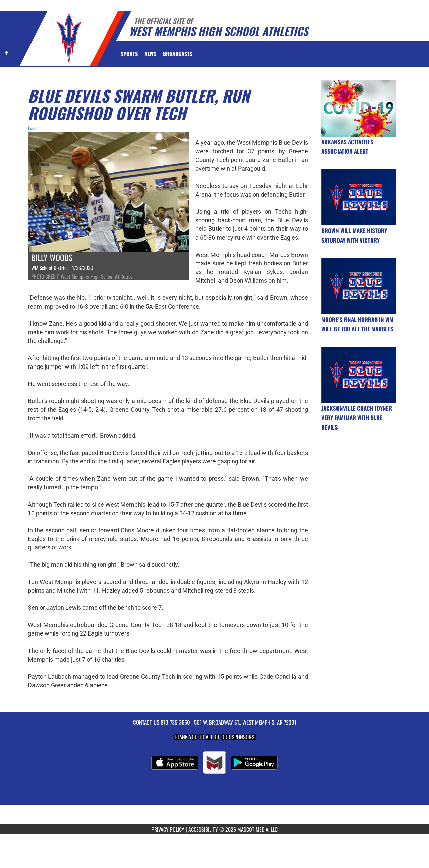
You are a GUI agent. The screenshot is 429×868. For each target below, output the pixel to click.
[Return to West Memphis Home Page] (69, 38)
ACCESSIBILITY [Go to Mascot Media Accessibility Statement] (203, 829)
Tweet (33, 128)
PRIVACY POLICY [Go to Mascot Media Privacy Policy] (168, 829)
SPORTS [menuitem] (129, 54)
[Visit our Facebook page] (7, 53)
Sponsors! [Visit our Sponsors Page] (243, 737)
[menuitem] (150, 54)
